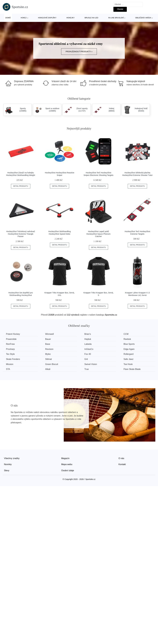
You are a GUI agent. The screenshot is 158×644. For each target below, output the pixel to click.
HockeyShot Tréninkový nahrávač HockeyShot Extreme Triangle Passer (21, 234)
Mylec (48, 354)
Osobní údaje (68, 470)
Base (48, 344)
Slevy (7, 470)
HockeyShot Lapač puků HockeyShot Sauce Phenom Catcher (98, 234)
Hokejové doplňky (47, 18)
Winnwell (50, 334)
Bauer (48, 339)
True (86, 369)
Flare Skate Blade (132, 369)
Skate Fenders (13, 359)
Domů (8, 18)
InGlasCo (89, 349)
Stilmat (49, 359)
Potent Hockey (13, 334)
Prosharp (10, 349)
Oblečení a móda (143, 18)
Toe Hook (128, 364)
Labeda (88, 344)
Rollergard (129, 354)
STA (8, 369)
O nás (121, 458)
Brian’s (88, 334)
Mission (10, 364)
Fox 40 (88, 354)
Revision (49, 349)
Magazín (65, 458)
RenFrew (10, 344)
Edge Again (129, 349)
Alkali (48, 369)
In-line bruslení (116, 18)
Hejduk (88, 339)
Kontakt (122, 464)
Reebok (127, 339)
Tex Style (10, 354)
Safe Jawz (129, 359)
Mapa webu (67, 464)
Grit (86, 359)
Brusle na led (91, 18)
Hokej (24, 18)
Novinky (8, 464)
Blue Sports (129, 344)
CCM (126, 334)
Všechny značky (12, 458)
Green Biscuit (52, 364)
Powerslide (11, 339)
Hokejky (70, 18)
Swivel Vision (91, 364)
